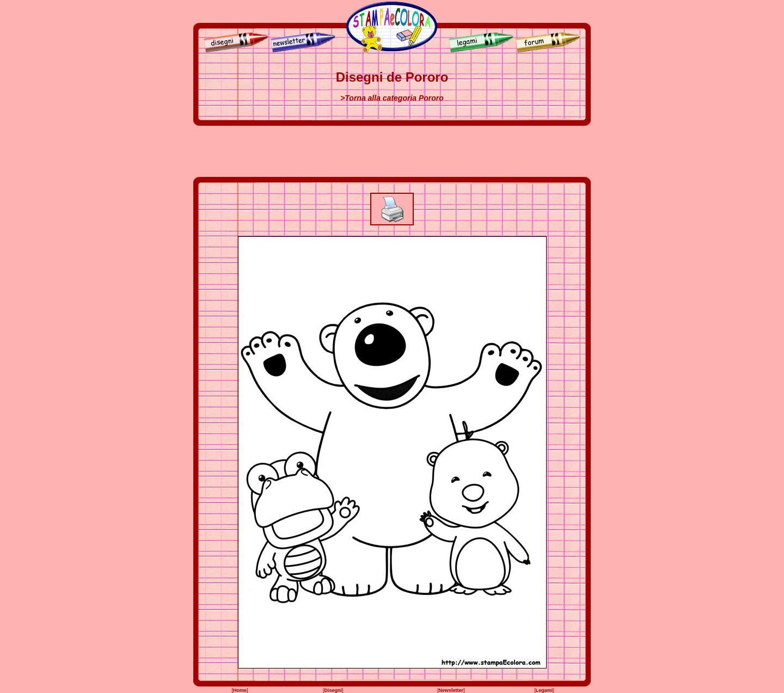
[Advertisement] (392, 151)
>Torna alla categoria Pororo (392, 98)
